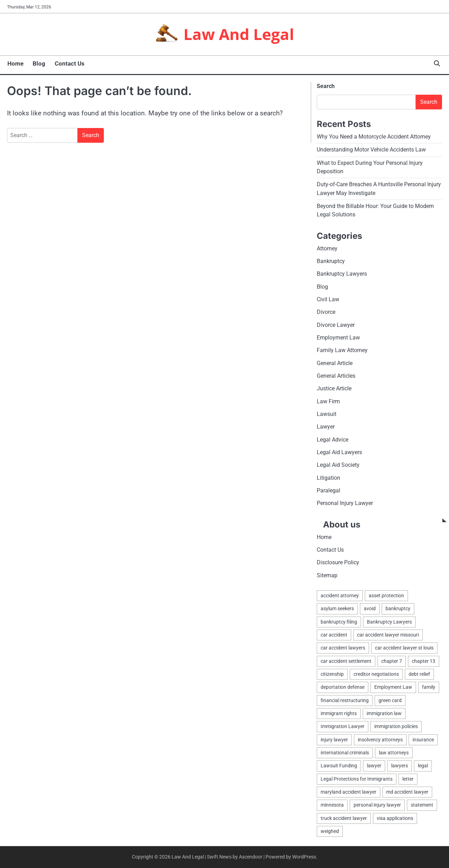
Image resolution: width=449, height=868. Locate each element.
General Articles (336, 376)
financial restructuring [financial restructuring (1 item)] (345, 700)
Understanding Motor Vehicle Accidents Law (371, 150)
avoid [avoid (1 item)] (370, 609)
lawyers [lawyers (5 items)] (400, 766)
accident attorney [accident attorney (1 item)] (340, 596)
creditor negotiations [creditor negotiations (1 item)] (376, 674)
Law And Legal (239, 34)
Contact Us (69, 63)
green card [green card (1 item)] (390, 700)
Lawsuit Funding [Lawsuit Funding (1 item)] (339, 766)
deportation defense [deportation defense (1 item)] (343, 687)
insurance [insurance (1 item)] (423, 740)
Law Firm (328, 401)
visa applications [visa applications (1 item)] (395, 818)
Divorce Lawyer (336, 325)
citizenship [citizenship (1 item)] (332, 674)
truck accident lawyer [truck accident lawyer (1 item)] (344, 818)
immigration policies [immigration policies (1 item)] (396, 727)
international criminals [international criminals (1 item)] (345, 753)
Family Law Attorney (342, 351)
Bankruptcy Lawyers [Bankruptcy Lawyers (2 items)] (389, 622)
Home (15, 63)
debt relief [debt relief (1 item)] (419, 674)
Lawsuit (327, 414)
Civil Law (328, 299)
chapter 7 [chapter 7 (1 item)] (392, 661)
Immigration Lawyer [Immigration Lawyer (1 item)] (343, 727)
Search (326, 86)
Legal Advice (333, 440)
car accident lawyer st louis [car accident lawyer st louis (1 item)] (404, 648)
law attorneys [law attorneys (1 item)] (394, 753)
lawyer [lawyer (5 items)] (374, 766)
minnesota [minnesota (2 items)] (332, 805)
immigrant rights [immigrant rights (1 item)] (339, 713)
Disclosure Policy (338, 563)
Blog (39, 63)
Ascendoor (251, 857)
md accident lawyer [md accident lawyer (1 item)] (407, 792)
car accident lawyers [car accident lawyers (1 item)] (343, 648)
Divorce (326, 312)
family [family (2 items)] (429, 687)
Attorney (327, 248)
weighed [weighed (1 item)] (330, 832)
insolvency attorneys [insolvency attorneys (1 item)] (380, 740)
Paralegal (329, 490)
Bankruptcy (331, 261)
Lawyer (326, 427)
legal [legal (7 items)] (423, 766)
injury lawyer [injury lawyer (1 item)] (334, 740)
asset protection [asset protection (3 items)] (386, 596)
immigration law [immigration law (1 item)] (384, 713)
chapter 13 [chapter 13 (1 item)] (424, 661)
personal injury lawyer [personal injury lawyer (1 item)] (377, 805)
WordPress (304, 857)
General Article (335, 363)
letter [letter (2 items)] (408, 779)
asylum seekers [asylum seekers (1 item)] (337, 609)
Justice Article (334, 389)
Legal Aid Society (338, 465)
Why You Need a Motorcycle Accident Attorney (374, 137)
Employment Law (338, 338)
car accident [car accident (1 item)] (334, 635)
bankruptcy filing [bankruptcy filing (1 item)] (339, 622)
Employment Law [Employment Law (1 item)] (393, 687)
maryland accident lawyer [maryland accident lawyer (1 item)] (349, 792)
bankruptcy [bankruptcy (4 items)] (398, 609)
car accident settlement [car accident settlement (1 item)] (346, 661)
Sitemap (327, 575)
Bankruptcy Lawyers (342, 274)
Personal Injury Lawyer (345, 503)
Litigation (329, 478)
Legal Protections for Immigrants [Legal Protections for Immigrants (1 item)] (357, 779)
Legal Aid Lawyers (339, 452)
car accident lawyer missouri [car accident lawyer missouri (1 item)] (388, 635)
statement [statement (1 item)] (422, 805)
